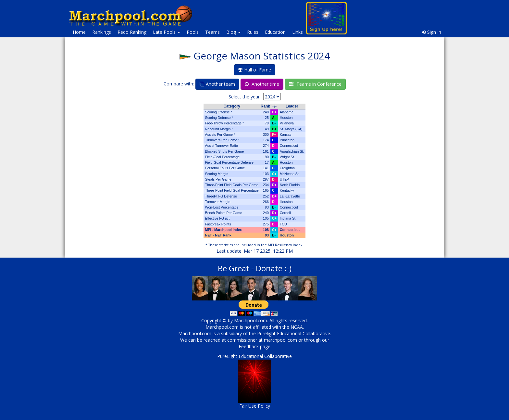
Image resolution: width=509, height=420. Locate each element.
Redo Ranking (132, 32)
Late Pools (167, 32)
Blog (233, 32)
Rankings (102, 32)
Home (79, 32)
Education (275, 32)
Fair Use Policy (255, 406)
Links (298, 32)
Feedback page (255, 346)
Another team (217, 84)
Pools (193, 32)
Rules (253, 32)
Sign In (431, 32)
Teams (212, 32)
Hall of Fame (255, 70)
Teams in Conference (315, 84)
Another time (262, 84)
